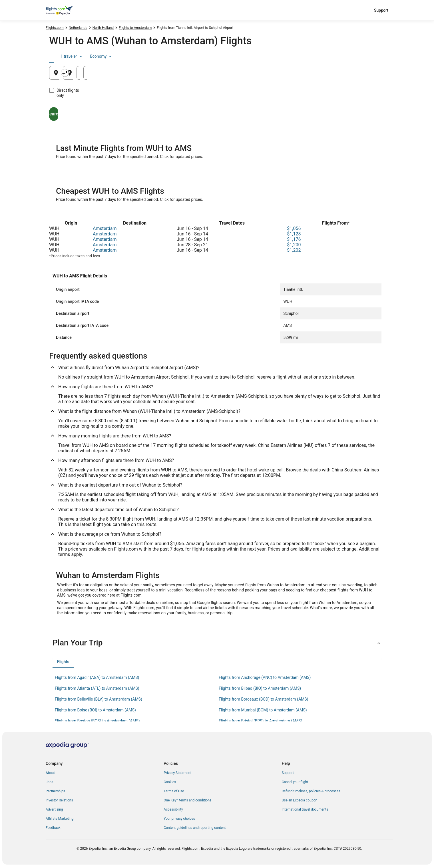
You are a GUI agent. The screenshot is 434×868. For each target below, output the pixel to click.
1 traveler (337, 56)
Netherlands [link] (78, 28)
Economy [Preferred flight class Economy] (367, 56)
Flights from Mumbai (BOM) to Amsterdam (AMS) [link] (263, 710)
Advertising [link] (54, 809)
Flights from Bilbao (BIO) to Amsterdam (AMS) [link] (260, 688)
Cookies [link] (170, 782)
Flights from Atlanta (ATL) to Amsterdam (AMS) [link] (97, 688)
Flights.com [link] (55, 28)
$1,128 (294, 234)
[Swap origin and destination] (162, 73)
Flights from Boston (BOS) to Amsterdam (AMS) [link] (97, 721)
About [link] (50, 773)
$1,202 (294, 250)
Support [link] (288, 773)
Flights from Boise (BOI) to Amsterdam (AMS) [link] (95, 710)
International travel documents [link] (305, 809)
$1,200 (294, 245)
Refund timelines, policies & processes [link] (311, 791)
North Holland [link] (103, 28)
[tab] (62, 56)
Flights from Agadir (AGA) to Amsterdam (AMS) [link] (97, 677)
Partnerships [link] (55, 791)
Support (381, 10)
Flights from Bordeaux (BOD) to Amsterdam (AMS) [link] (263, 699)
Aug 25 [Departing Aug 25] (295, 75)
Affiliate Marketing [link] (60, 819)
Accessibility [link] (173, 809)
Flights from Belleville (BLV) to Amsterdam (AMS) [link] (99, 699)
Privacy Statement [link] (177, 773)
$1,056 (294, 228)
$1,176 (294, 239)
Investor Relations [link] (59, 800)
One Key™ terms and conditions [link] (187, 800)
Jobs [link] (49, 782)
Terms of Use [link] (174, 791)
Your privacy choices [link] (179, 819)
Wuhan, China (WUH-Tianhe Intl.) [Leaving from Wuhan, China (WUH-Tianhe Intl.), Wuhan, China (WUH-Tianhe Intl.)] (95, 75)
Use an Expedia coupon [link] (300, 800)
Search (76, 109)
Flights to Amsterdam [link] (135, 28)
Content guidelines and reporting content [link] (195, 828)
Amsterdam (105, 228)
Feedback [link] (53, 828)
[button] (217, 643)
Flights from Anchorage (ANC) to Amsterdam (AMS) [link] (265, 677)
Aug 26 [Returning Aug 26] (351, 75)
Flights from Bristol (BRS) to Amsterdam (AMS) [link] (261, 721)
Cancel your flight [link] (295, 782)
